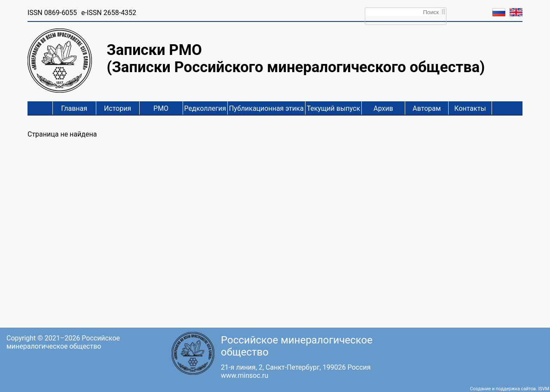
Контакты (470, 108)
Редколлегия (205, 108)
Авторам (427, 108)
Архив (383, 108)
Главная (74, 108)
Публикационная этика (266, 108)
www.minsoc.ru (244, 375)
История (118, 108)
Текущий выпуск (333, 108)
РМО (161, 108)
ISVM (544, 389)
